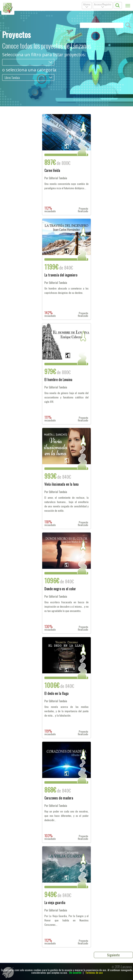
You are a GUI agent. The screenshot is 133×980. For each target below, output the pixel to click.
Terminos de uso (94, 973)
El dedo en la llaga (56, 694)
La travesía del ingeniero (61, 275)
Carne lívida (52, 171)
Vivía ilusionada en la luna (61, 485)
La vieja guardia (55, 903)
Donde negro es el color (60, 589)
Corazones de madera (59, 798)
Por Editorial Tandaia (56, 178)
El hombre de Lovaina (58, 380)
